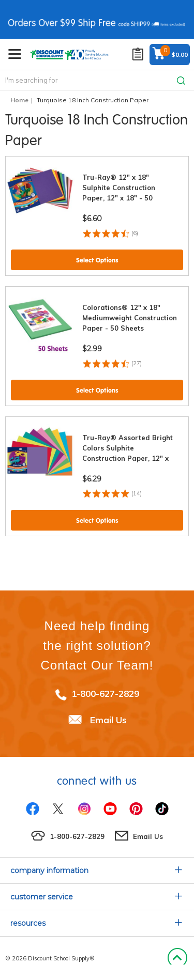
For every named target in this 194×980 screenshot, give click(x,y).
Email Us (108, 720)
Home (19, 100)
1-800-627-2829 (105, 694)
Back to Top (177, 958)
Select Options (97, 260)
